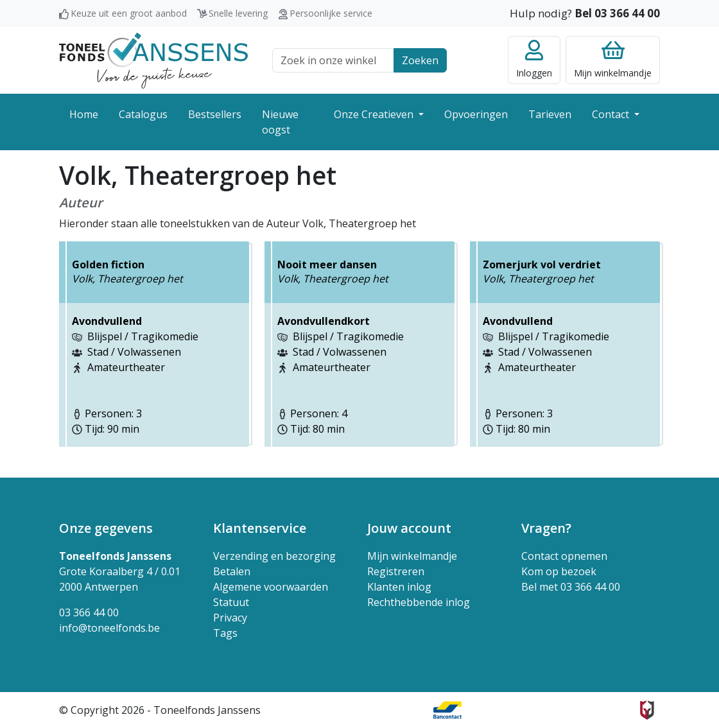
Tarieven (550, 114)
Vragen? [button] (546, 528)
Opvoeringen (476, 114)
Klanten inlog (399, 587)
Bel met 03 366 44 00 (571, 587)
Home (84, 114)
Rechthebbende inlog (419, 602)
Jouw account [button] (409, 528)
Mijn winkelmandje (412, 556)
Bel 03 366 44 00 (617, 13)
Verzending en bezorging (274, 556)
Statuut (231, 602)
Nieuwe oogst (280, 122)
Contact (612, 114)
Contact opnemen (564, 556)
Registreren (396, 571)
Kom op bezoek (559, 571)
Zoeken (420, 60)
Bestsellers (215, 114)
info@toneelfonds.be (109, 628)
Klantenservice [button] (260, 528)
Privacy (230, 618)
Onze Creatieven (375, 114)
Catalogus (143, 114)
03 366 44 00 (89, 612)
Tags (225, 633)
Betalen (232, 571)
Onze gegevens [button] (106, 528)
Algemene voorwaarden (271, 587)
